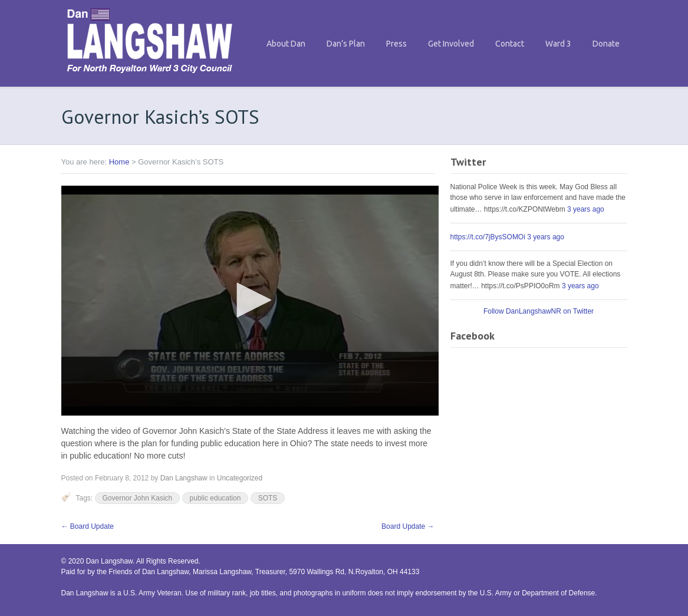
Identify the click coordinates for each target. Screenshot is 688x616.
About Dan (286, 44)
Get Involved (451, 44)
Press (396, 44)
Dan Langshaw (184, 478)
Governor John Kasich (138, 498)
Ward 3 (558, 44)
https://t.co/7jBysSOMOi (488, 237)
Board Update (88, 526)
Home (119, 162)
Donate (606, 44)
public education (215, 498)
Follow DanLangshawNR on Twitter (539, 311)
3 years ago (586, 209)
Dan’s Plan (346, 44)
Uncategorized (240, 478)
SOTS (268, 498)
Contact (510, 44)
